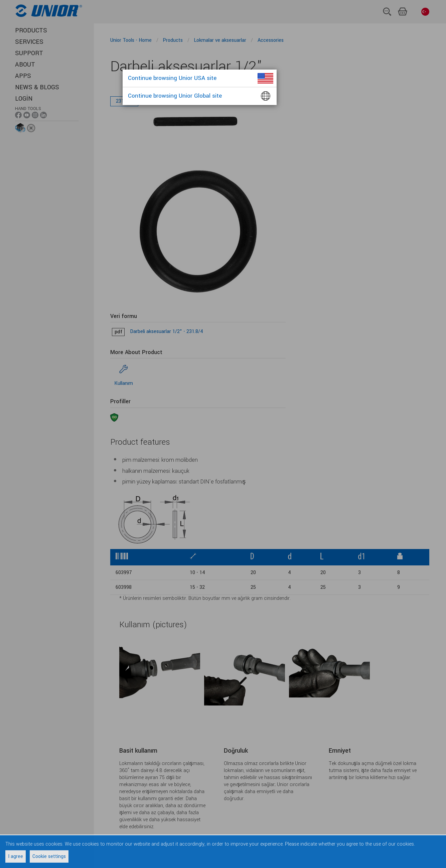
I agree (16, 856)
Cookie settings (49, 856)
